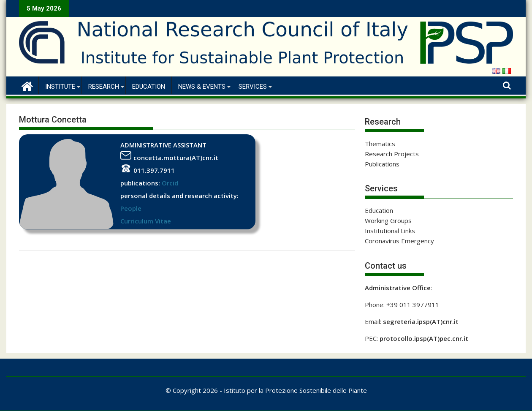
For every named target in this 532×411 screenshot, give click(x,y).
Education (149, 87)
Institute (60, 87)
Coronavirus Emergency (399, 241)
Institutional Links (390, 231)
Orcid (170, 183)
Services (253, 87)
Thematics (380, 144)
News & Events (202, 87)
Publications (382, 164)
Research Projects (392, 154)
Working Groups (388, 220)
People (131, 208)
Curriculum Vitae (146, 221)
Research (104, 87)
